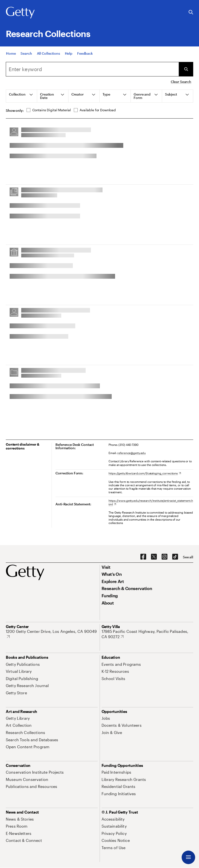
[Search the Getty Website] (191, 12)
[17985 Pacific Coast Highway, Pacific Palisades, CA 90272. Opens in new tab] (148, 634)
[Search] (26, 54)
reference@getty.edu (131, 453)
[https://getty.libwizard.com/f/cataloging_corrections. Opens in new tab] (145, 473)
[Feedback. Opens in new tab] (85, 54)
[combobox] (92, 69)
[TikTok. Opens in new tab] (175, 557)
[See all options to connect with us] (188, 557)
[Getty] (20, 13)
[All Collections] (48, 54)
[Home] (11, 54)
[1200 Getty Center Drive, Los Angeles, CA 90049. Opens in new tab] (52, 634)
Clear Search (181, 82)
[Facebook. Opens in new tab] (143, 557)
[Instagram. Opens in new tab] (165, 557)
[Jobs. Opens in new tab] (106, 718)
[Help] (69, 54)
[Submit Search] (186, 69)
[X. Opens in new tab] (154, 557)
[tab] (22, 96)
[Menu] (188, 857)
